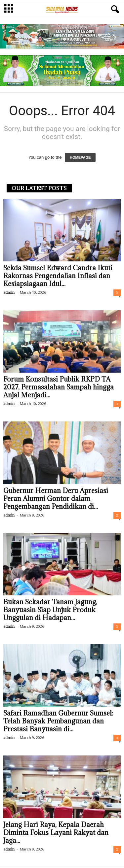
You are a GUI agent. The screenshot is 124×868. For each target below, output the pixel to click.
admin (9, 293)
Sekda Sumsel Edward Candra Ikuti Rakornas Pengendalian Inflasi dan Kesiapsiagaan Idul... (58, 277)
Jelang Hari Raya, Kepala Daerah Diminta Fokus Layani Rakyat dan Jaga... (56, 833)
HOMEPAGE (80, 158)
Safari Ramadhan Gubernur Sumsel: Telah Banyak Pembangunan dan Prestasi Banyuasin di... (58, 722)
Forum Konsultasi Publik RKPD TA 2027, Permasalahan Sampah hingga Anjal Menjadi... (59, 388)
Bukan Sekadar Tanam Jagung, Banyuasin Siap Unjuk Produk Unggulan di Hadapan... (50, 611)
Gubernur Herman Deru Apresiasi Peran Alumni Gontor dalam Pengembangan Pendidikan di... (56, 499)
